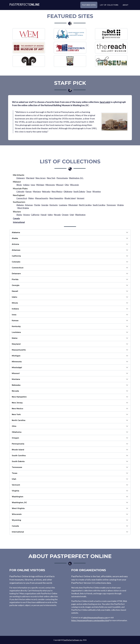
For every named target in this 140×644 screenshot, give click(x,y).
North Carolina (85, 205)
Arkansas (29, 205)
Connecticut (22, 198)
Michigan (40, 185)
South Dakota (79, 191)
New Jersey (41, 178)
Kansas (29, 191)
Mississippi (73, 205)
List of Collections (109, 6)
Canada (16, 218)
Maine (31, 198)
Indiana (26, 185)
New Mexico (57, 191)
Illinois (19, 185)
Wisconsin (75, 185)
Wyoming (97, 191)
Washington (80, 215)
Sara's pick (105, 102)
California (35, 215)
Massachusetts (42, 198)
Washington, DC (19, 503)
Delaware (21, 178)
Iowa (33, 185)
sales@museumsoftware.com (95, 617)
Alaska (19, 215)
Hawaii (44, 215)
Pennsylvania (62, 178)
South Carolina (99, 205)
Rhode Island (70, 198)
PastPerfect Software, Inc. (73, 640)
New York (51, 178)
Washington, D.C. (76, 178)
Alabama (20, 205)
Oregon (65, 215)
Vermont (81, 198)
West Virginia (23, 208)
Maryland (30, 178)
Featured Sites (89, 6)
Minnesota (50, 185)
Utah (72, 215)
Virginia (120, 205)
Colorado (20, 191)
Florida (37, 205)
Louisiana (63, 205)
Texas (89, 191)
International (19, 222)
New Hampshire (56, 198)
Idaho (50, 215)
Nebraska (46, 191)
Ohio (67, 185)
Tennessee (111, 205)
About (126, 6)
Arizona (26, 215)
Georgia (45, 205)
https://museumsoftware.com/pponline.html (90, 620)
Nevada (57, 215)
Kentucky (54, 205)
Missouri (60, 185)
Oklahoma (68, 191)
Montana (37, 191)
